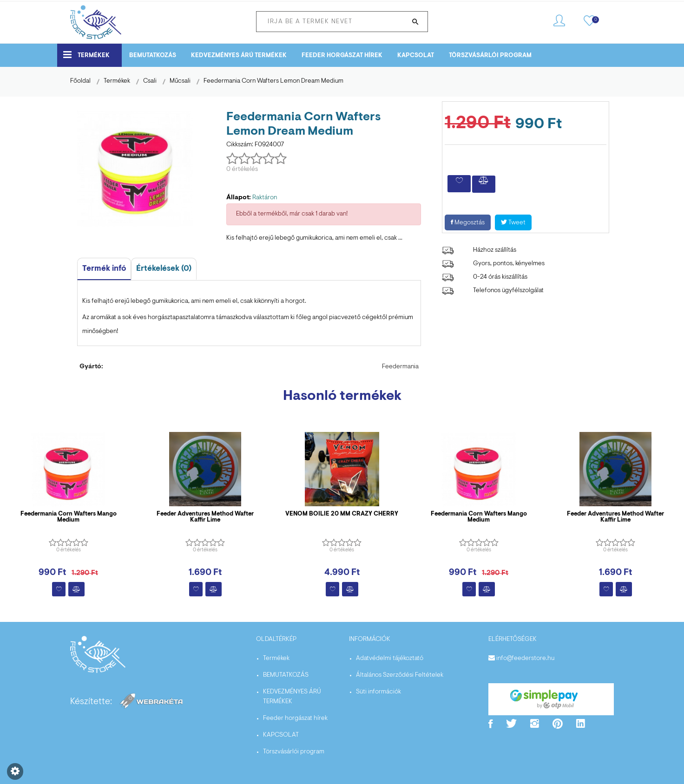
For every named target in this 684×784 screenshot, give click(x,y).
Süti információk (378, 692)
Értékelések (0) (164, 269)
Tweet (513, 223)
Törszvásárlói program (490, 56)
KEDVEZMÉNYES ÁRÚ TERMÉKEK (239, 56)
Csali (150, 81)
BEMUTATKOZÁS (153, 56)
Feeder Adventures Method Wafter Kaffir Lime (205, 517)
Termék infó (104, 269)
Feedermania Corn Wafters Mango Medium (69, 517)
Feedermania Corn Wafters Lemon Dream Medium (273, 81)
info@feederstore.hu (525, 659)
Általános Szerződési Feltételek (400, 675)
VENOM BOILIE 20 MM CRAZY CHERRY (342, 514)
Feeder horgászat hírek (342, 56)
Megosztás (468, 223)
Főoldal (80, 81)
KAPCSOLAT (416, 56)
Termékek (86, 55)
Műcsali (180, 81)
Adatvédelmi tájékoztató (390, 659)
